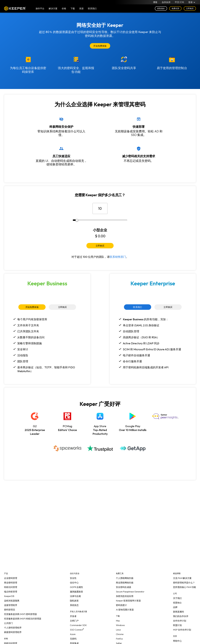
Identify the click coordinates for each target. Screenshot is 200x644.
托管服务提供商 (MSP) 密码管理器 (20, 614)
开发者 (73, 616)
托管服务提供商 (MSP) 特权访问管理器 (23, 619)
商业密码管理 (11, 583)
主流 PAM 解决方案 (182, 578)
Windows (120, 625)
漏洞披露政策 (76, 592)
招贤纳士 (177, 603)
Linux (118, 630)
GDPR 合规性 (76, 587)
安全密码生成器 (124, 587)
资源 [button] (81, 8)
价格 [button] (64, 8)
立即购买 (190, 8)
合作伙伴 (166, 2)
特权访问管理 (11, 587)
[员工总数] (100, 208)
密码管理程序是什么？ (184, 583)
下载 (73, 8)
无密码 (73, 639)
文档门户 (74, 621)
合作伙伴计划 (180, 621)
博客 (155, 2)
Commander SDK (78, 625)
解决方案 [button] (53, 8)
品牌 (175, 607)
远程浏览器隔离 (12, 601)
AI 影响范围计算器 (125, 610)
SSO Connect (77, 630)
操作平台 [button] (40, 8)
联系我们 (137, 307)
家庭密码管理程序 (13, 632)
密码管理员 (10, 610)
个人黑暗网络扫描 (125, 578)
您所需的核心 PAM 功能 (184, 587)
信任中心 (74, 583)
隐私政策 (74, 601)
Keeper (15, 8)
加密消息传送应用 (125, 596)
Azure (73, 634)
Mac (118, 621)
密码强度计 (121, 605)
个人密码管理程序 (13, 628)
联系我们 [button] (92, 8)
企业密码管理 (11, 578)
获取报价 (161, 8)
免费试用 (175, 8)
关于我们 (177, 598)
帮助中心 (177, 641)
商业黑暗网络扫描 (125, 583)
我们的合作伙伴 (181, 616)
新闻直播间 (179, 612)
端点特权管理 (11, 592)
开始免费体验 (100, 46)
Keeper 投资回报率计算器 (128, 601)
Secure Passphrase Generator (130, 592)
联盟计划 (177, 625)
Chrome (120, 634)
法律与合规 (75, 596)
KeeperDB (9, 596)
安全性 (73, 578)
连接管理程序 (11, 605)
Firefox (119, 639)
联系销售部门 (118, 257)
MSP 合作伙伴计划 (182, 630)
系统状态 (74, 605)
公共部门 (8, 623)
